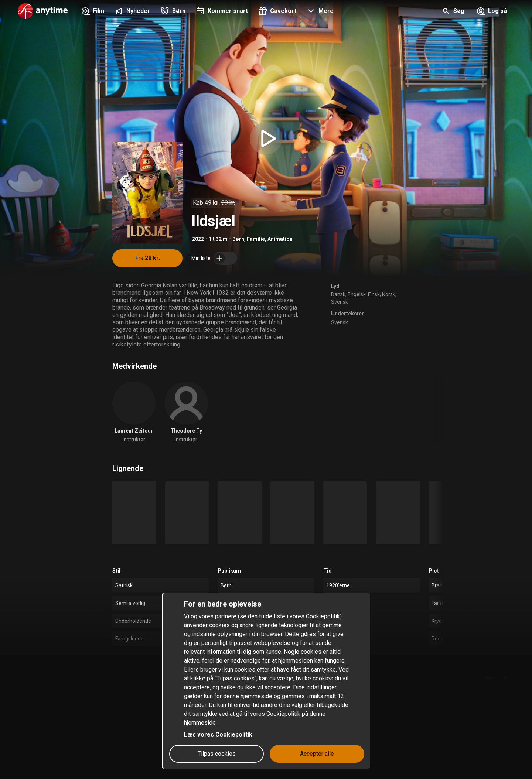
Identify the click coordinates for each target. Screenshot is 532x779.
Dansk (338, 294)
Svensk (340, 302)
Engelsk (357, 294)
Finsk (374, 294)
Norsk (389, 294)
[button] (319, 12)
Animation (280, 239)
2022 (198, 239)
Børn (238, 239)
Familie (256, 239)
